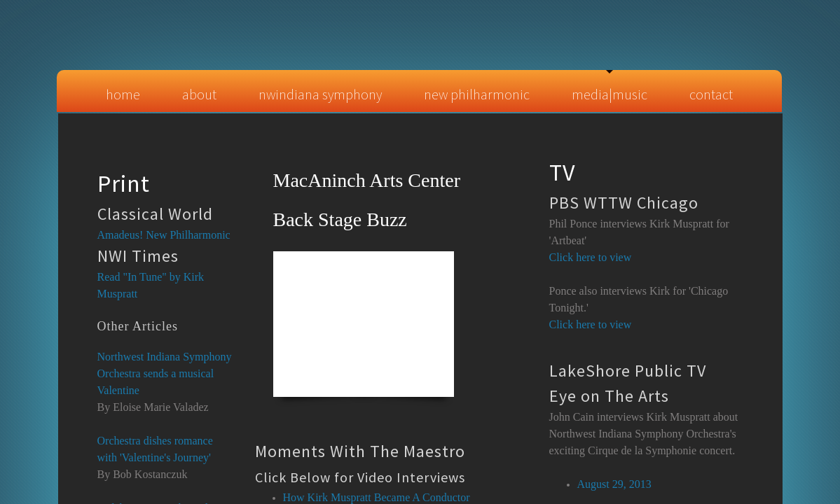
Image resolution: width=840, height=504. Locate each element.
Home (123, 94)
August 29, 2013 (614, 484)
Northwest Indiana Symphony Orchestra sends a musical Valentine (165, 373)
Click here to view (591, 324)
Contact (711, 94)
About (199, 94)
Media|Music (610, 94)
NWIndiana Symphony (320, 94)
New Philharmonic (477, 94)
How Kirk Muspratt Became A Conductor (377, 497)
